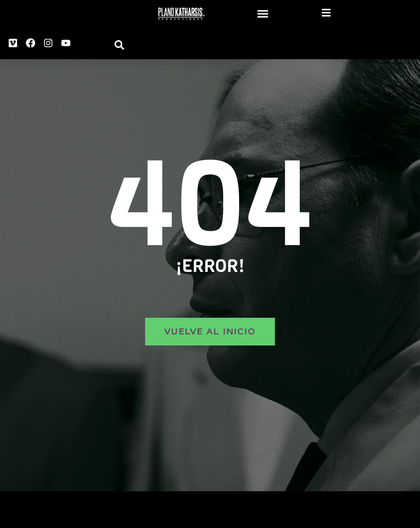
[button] (263, 14)
